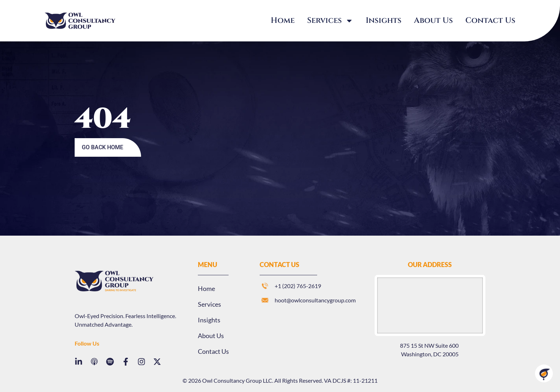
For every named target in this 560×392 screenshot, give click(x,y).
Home (283, 21)
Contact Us (490, 21)
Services (330, 21)
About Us (433, 21)
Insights (384, 21)
